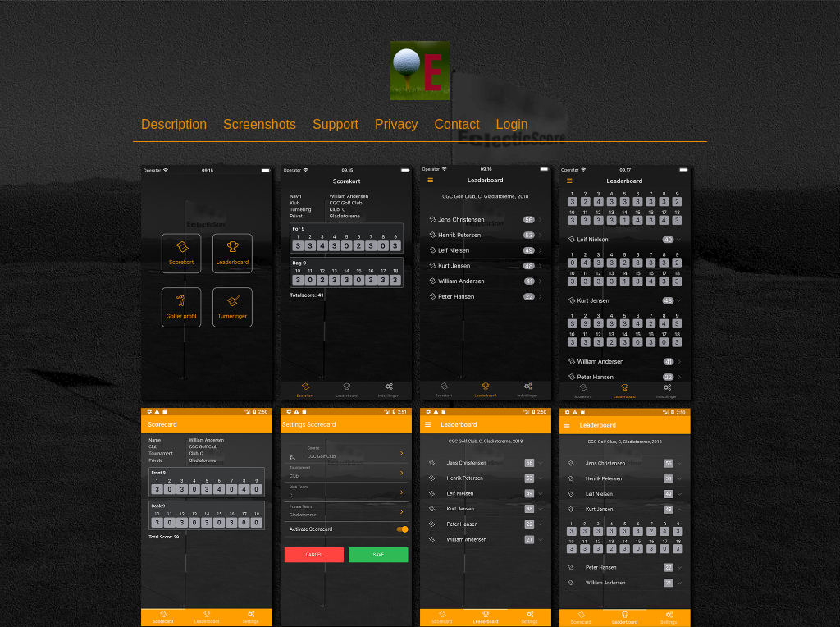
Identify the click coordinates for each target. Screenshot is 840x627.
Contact (457, 124)
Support (336, 124)
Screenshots (260, 124)
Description (174, 124)
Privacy (396, 124)
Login (512, 124)
